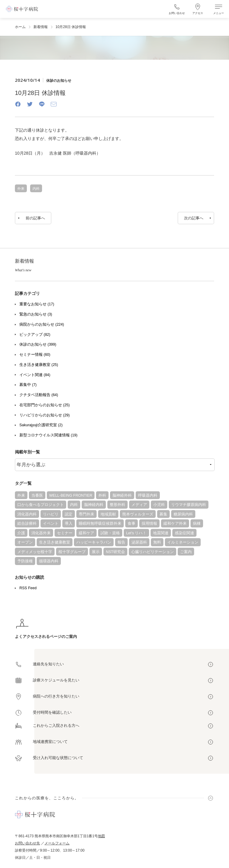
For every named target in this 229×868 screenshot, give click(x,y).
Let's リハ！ (136, 533)
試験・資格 (110, 533)
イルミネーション (183, 542)
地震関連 (161, 533)
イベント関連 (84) (35, 375)
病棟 (197, 524)
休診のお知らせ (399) (38, 344)
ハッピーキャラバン (94, 542)
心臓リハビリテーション (153, 552)
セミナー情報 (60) (35, 355)
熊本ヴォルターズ (138, 514)
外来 (21, 495)
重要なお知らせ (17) (37, 304)
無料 (157, 542)
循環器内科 (49, 561)
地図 (101, 836)
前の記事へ (35, 218)
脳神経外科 (122, 495)
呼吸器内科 (148, 495)
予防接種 (25, 561)
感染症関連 (184, 533)
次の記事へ (194, 218)
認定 (69, 514)
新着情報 (41, 27)
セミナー (65, 533)
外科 (102, 495)
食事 (131, 524)
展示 (96, 552)
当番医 (37, 495)
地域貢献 (108, 514)
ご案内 (186, 552)
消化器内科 (27, 514)
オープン (25, 542)
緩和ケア (86, 533)
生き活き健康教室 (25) (39, 365)
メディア (139, 505)
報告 (121, 542)
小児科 (159, 505)
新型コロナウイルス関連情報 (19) (48, 435)
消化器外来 (41, 533)
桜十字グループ (72, 552)
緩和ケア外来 (175, 524)
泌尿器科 (139, 542)
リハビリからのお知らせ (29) (45, 415)
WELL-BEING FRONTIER (71, 495)
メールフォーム (57, 843)
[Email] (54, 104)
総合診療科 (27, 524)
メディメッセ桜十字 (35, 552)
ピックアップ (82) (35, 335)
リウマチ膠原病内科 (189, 505)
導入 (69, 524)
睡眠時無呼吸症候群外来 (100, 524)
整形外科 (117, 505)
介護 (21, 533)
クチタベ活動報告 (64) (39, 395)
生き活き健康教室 (55, 542)
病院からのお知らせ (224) (42, 324)
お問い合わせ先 (27, 843)
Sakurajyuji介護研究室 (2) (41, 425)
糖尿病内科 (183, 514)
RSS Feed (28, 588)
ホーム (20, 27)
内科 (74, 505)
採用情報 (149, 524)
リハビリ (51, 514)
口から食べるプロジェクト (41, 505)
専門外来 (86, 514)
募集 (163, 514)
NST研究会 (115, 552)
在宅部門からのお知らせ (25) (45, 405)
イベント (51, 524)
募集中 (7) (28, 385)
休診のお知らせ (59, 81)
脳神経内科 (94, 505)
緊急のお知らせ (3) (36, 314)
